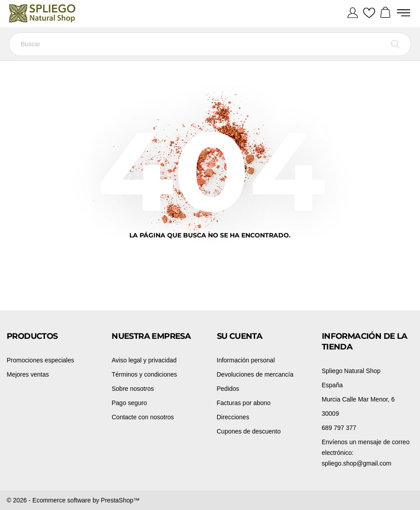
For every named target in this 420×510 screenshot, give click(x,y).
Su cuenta (240, 336)
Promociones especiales (40, 360)
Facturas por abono (244, 403)
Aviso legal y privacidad (144, 360)
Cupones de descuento (249, 431)
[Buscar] (210, 44)
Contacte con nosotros (143, 417)
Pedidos (228, 389)
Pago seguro (129, 403)
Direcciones (233, 417)
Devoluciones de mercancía (255, 374)
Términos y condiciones (144, 374)
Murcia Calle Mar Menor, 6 (358, 399)
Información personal (246, 360)
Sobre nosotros (133, 389)
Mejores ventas (28, 374)
